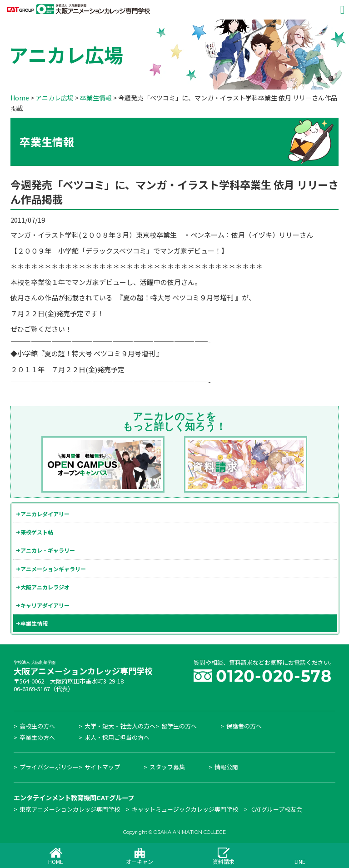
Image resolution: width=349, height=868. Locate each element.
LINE (300, 856)
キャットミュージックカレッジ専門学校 (185, 809)
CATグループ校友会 (277, 809)
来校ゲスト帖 (37, 532)
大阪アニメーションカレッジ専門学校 (83, 668)
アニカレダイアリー (45, 514)
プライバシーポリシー (49, 767)
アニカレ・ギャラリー (48, 550)
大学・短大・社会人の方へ (120, 726)
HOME (56, 856)
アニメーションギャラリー (53, 569)
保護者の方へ (244, 726)
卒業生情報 (34, 623)
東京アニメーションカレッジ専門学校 (70, 809)
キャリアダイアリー (45, 605)
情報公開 (226, 767)
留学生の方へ (179, 726)
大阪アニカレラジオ (45, 587)
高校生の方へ (37, 726)
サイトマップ (102, 767)
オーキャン (140, 856)
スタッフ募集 (167, 767)
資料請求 (223, 856)
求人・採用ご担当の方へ (117, 737)
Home (20, 98)
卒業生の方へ (37, 737)
